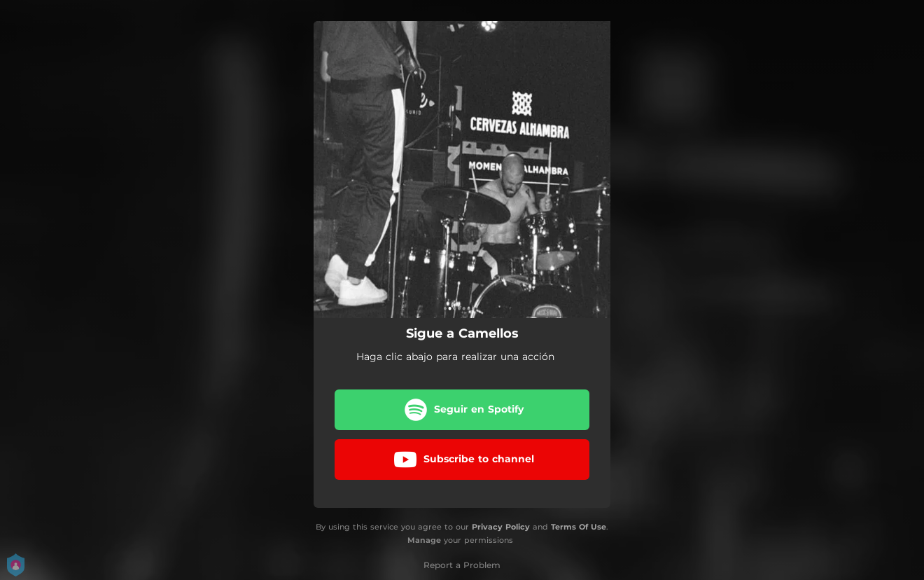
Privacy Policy (501, 527)
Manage (424, 540)
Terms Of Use (579, 527)
